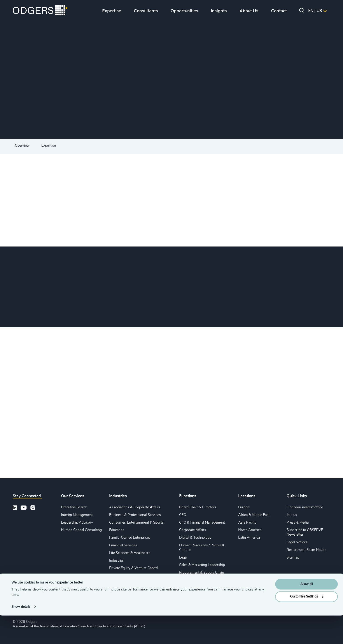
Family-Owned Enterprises (130, 538)
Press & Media (298, 522)
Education (117, 530)
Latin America (249, 538)
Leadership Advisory (77, 522)
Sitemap (293, 557)
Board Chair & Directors (198, 507)
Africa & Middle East (254, 515)
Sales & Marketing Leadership (202, 565)
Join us (292, 515)
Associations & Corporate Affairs (135, 507)
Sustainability (120, 583)
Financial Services (123, 545)
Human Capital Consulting (81, 530)
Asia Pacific (247, 522)
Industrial (116, 561)
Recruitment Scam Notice (306, 550)
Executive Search (74, 507)
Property (186, 580)
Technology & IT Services (129, 591)
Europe (244, 507)
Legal (183, 557)
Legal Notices (297, 542)
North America (250, 530)
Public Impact (120, 576)
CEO (183, 515)
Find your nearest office (305, 507)
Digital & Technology (195, 538)
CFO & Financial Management (202, 522)
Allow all (306, 613)
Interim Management (77, 515)
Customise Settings (307, 625)
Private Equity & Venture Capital (134, 568)
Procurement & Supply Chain (202, 573)
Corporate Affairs (193, 530)
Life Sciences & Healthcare (130, 553)
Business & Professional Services (135, 515)
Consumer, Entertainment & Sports (136, 522)
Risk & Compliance (194, 588)
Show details (21, 635)
